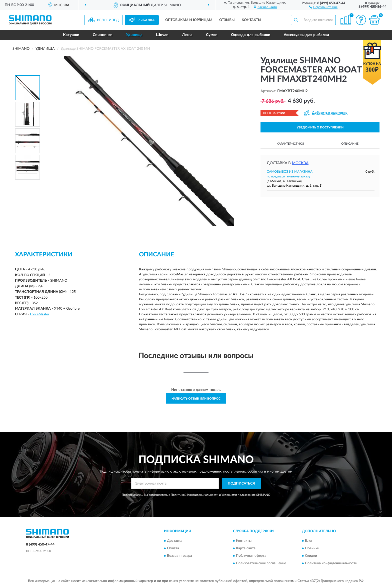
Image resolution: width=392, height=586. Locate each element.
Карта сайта (246, 549)
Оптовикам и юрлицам (189, 20)
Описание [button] (350, 144)
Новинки (312, 549)
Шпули (162, 35)
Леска (187, 35)
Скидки (311, 556)
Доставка (175, 541)
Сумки (212, 35)
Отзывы (227, 20)
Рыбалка (146, 20)
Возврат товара (179, 556)
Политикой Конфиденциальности (194, 495)
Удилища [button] (134, 35)
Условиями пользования (238, 495)
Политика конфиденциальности (331, 564)
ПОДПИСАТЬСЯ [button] (241, 484)
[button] (323, 7)
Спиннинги (103, 35)
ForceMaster (40, 314)
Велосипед (108, 20)
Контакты (251, 20)
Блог (309, 541)
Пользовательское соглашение (261, 564)
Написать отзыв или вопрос (196, 399)
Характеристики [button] (290, 144)
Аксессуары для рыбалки (306, 35)
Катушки (71, 35)
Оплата (173, 549)
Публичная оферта (251, 556)
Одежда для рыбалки (251, 35)
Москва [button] (300, 163)
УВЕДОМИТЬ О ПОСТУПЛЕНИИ (320, 127)
